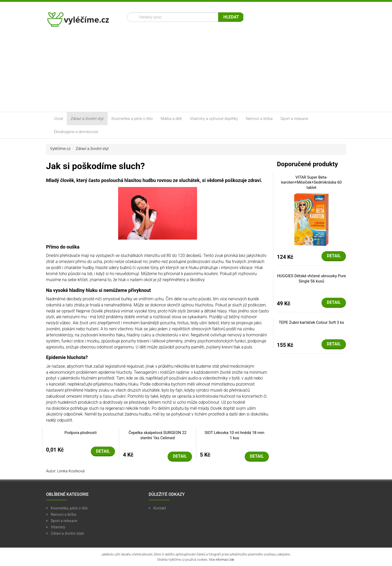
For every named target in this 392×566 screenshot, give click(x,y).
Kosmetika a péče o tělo (132, 119)
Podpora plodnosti (81, 433)
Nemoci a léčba (259, 119)
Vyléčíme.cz (60, 149)
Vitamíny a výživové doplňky (214, 119)
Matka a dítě (171, 119)
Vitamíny (58, 527)
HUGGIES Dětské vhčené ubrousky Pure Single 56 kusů (311, 279)
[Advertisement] (196, 72)
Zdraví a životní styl (87, 119)
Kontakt (160, 508)
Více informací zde (222, 560)
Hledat (231, 17)
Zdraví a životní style (67, 533)
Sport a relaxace (294, 119)
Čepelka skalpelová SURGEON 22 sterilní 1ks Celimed (158, 435)
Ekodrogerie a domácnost (76, 132)
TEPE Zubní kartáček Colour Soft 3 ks (311, 322)
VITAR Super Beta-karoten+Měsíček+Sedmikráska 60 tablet (311, 182)
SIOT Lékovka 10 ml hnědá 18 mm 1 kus (235, 435)
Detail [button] (103, 451)
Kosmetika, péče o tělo (69, 508)
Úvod (58, 119)
